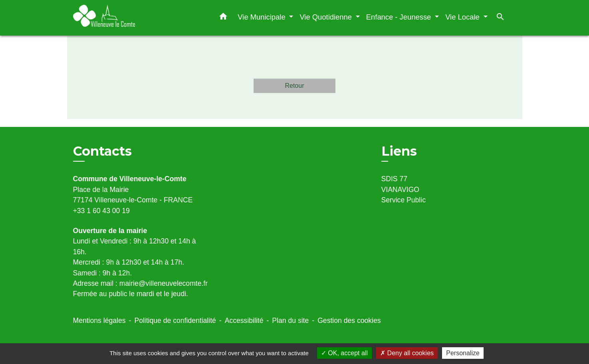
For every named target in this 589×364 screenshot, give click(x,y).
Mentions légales (99, 320)
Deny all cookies (407, 353)
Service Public (404, 200)
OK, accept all (344, 353)
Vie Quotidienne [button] (327, 17)
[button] (223, 18)
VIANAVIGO (401, 190)
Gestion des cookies (349, 320)
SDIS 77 (395, 179)
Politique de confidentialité (175, 320)
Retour (294, 86)
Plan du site (290, 320)
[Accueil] (123, 18)
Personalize (463, 353)
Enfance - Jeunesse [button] (400, 17)
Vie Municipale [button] (262, 17)
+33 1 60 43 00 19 (101, 211)
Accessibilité (244, 320)
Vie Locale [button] (463, 17)
